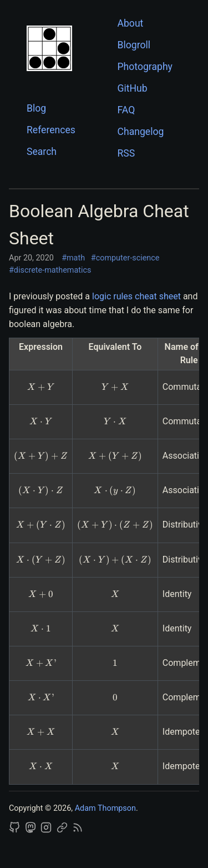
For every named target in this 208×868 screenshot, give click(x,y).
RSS (126, 153)
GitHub (133, 88)
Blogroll (134, 45)
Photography (145, 67)
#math (73, 258)
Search (42, 152)
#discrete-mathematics (50, 270)
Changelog (141, 132)
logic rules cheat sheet (136, 296)
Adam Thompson (105, 808)
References (51, 130)
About (131, 23)
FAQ (126, 110)
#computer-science (125, 258)
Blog (36, 108)
